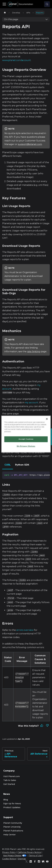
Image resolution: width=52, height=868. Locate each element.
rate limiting (34, 352)
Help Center (9, 835)
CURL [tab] (8, 465)
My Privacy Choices (26, 446)
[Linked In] (31, 862)
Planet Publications (13, 831)
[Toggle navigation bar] (4, 4)
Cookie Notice (9, 859)
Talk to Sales (10, 780)
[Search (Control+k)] (47, 4)
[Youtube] (48, 862)
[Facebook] (35, 862)
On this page (11, 19)
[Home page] (5, 13)
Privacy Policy (9, 852)
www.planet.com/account (17, 60)
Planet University (12, 827)
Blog (6, 800)
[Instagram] (40, 862)
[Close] (47, 419)
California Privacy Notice (29, 852)
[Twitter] (27, 862)
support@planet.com (30, 144)
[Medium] (44, 862)
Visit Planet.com (12, 776)
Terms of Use (35, 856)
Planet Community (13, 823)
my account (32, 403)
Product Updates (12, 807)
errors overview (25, 630)
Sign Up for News (12, 804)
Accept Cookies (26, 439)
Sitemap (22, 859)
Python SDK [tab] (22, 465)
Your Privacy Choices (15, 856)
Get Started (9, 784)
